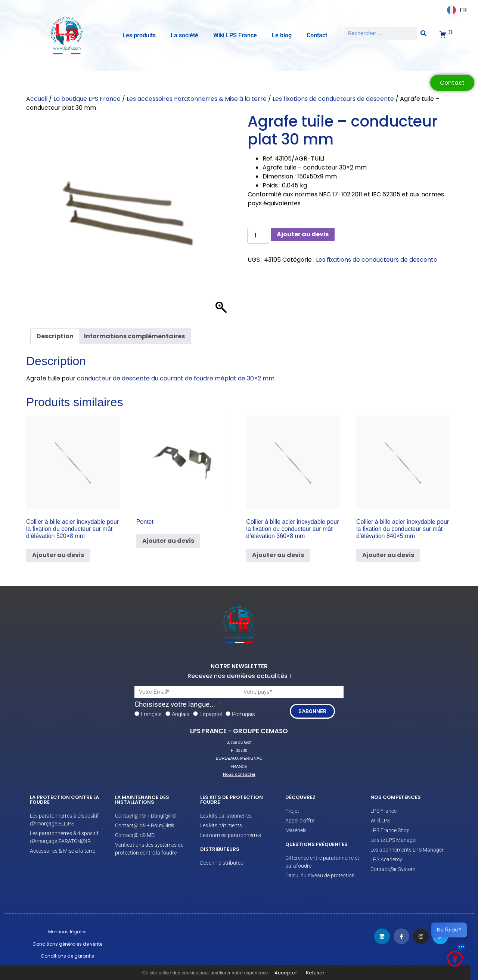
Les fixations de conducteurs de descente (333, 99)
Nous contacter (239, 774)
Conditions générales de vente (67, 944)
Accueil (37, 99)
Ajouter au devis (303, 234)
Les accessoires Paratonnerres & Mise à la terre (197, 99)
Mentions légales (67, 932)
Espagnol (211, 714)
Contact (317, 35)
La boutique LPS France (87, 99)
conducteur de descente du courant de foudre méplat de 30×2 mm (176, 378)
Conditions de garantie (67, 956)
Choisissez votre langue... (176, 705)
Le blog (282, 35)
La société (184, 35)
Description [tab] (55, 336)
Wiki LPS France (235, 35)
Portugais (243, 714)
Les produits (139, 35)
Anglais (181, 714)
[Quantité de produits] (258, 236)
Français (151, 714)
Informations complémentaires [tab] (134, 336)
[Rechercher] (423, 33)
